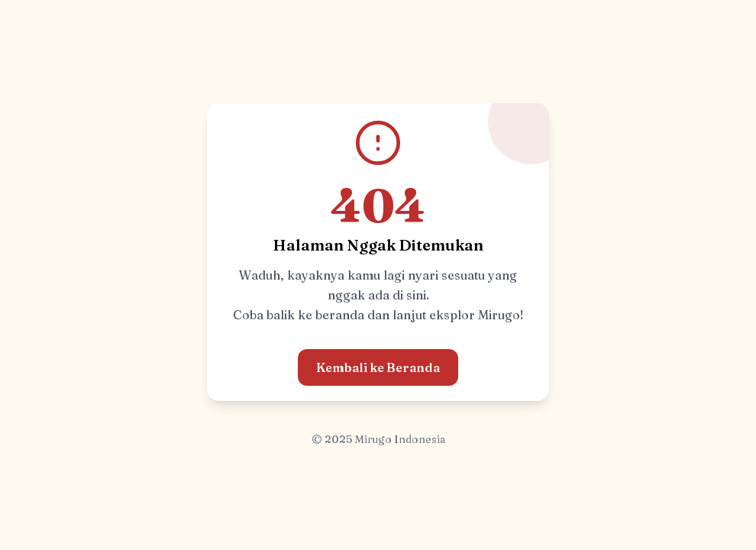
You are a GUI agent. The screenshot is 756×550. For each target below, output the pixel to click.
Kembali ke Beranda (378, 367)
